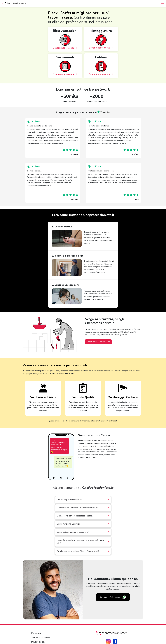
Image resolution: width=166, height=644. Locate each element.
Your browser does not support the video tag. (67, 238)
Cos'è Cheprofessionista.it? (83, 500)
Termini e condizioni (41, 638)
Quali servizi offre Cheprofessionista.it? (83, 516)
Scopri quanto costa (98, 342)
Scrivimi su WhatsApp (113, 597)
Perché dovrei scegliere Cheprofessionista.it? (83, 551)
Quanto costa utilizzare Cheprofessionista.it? (83, 508)
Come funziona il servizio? (83, 524)
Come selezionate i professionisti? (83, 532)
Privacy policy (38, 642)
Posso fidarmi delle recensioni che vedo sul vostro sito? (83, 542)
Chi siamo (36, 633)
